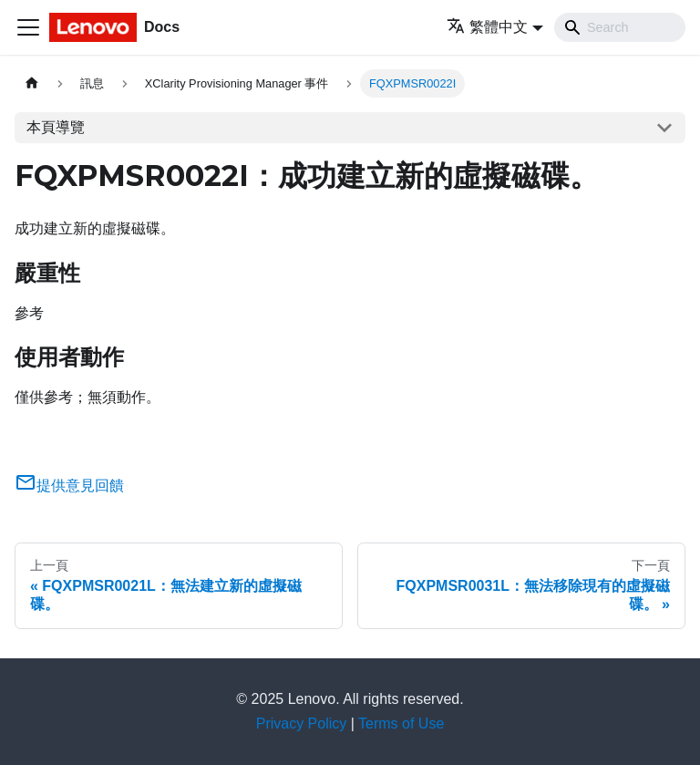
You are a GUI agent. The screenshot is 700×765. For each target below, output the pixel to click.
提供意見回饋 (69, 486)
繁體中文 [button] (487, 27)
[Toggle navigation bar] (28, 27)
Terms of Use (401, 724)
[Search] (620, 27)
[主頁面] (32, 83)
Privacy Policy (302, 724)
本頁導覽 (56, 127)
